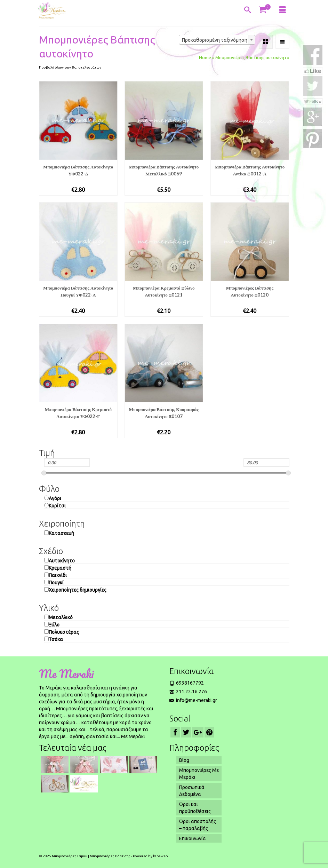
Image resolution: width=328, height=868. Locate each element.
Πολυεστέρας (64, 632)
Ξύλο (54, 625)
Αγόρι (55, 498)
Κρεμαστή (60, 568)
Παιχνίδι (58, 575)
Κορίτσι (57, 506)
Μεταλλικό (61, 617)
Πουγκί (56, 583)
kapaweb (161, 856)
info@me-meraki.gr (193, 700)
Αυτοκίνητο (62, 561)
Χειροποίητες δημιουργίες (78, 590)
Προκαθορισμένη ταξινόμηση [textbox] (215, 40)
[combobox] (217, 40)
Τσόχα (56, 639)
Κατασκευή (61, 533)
